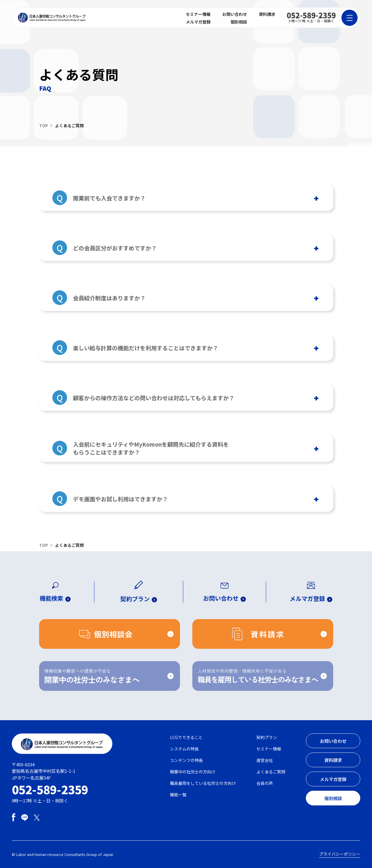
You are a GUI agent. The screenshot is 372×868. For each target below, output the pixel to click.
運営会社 (265, 760)
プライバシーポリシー (340, 854)
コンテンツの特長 (186, 760)
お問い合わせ (235, 14)
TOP (44, 125)
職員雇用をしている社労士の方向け (203, 783)
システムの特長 (184, 749)
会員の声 (265, 783)
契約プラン (267, 737)
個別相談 (239, 22)
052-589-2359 (50, 789)
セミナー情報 (198, 14)
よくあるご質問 (271, 772)
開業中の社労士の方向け (193, 772)
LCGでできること (186, 737)
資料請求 (267, 14)
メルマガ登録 (198, 22)
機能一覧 (178, 795)
